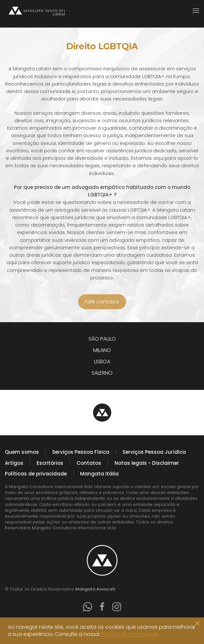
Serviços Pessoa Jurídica (154, 452)
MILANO (102, 350)
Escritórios (50, 463)
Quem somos (22, 452)
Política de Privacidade (130, 634)
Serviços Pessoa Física (81, 452)
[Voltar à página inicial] (37, 11)
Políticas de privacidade (36, 474)
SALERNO (102, 373)
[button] (196, 11)
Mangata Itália (99, 474)
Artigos (14, 463)
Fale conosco (102, 302)
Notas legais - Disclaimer (147, 463)
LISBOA (102, 362)
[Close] (197, 623)
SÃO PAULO (102, 339)
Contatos (89, 463)
